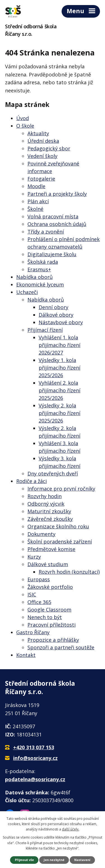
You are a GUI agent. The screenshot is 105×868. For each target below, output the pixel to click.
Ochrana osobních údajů (57, 224)
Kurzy (34, 557)
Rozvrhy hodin (45, 496)
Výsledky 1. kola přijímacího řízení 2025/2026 (60, 368)
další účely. (71, 829)
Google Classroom (49, 610)
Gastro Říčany (33, 632)
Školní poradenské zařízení (60, 542)
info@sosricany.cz (35, 758)
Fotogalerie (41, 179)
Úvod (23, 118)
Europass (39, 579)
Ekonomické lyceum (40, 284)
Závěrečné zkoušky (50, 519)
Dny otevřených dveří (53, 473)
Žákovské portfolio (50, 587)
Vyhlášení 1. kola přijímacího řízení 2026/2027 (60, 345)
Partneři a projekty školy (57, 194)
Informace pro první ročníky (61, 489)
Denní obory (53, 307)
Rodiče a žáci (32, 481)
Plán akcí (38, 201)
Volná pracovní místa (53, 216)
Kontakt (26, 655)
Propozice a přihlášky (53, 640)
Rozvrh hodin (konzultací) (69, 572)
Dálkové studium (48, 564)
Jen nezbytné (54, 860)
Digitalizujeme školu (52, 254)
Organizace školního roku (58, 526)
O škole (25, 126)
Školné (35, 209)
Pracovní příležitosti (52, 625)
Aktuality (38, 133)
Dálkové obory (56, 315)
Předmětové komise (51, 549)
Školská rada (43, 262)
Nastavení (82, 860)
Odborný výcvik (46, 504)
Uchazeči (27, 292)
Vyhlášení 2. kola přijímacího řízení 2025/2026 (60, 390)
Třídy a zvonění (46, 232)
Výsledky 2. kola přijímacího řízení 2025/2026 (60, 413)
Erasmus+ (39, 269)
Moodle (36, 186)
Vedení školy (42, 156)
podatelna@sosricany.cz (35, 779)
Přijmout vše (24, 860)
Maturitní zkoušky (49, 511)
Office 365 (39, 602)
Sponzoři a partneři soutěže (61, 647)
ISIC (32, 594)
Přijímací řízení (45, 330)
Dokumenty (41, 534)
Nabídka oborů (34, 277)
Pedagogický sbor (49, 148)
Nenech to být (45, 617)
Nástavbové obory (61, 322)
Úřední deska (43, 141)
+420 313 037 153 (34, 747)
